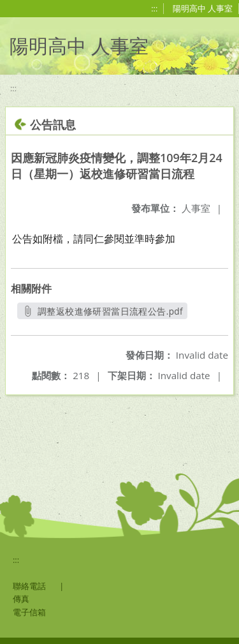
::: (154, 8)
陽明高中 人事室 (203, 8)
